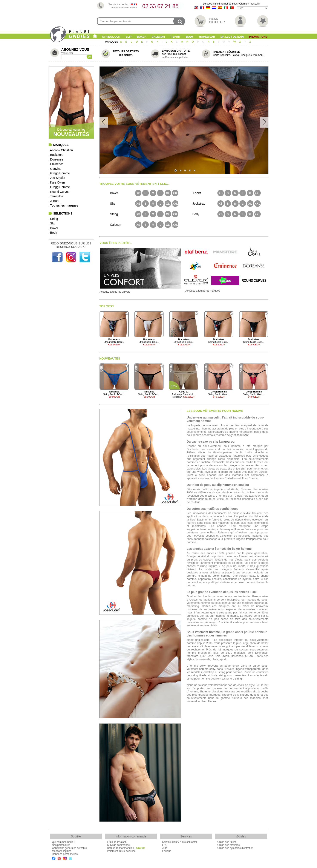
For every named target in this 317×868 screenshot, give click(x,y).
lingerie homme (201, 425)
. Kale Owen (57, 182)
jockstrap (208, 672)
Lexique (167, 851)
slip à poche (261, 691)
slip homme (225, 485)
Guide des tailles (227, 842)
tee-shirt (241, 469)
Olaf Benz (207, 656)
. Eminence (56, 164)
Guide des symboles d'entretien (235, 848)
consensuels (202, 659)
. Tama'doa (56, 196)
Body (190, 37)
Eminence (261, 653)
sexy (230, 435)
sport (223, 659)
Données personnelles (65, 854)
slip (230, 469)
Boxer (142, 37)
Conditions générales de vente (69, 848)
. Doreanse (56, 159)
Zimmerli (192, 701)
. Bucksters (56, 155)
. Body (53, 233)
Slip (129, 37)
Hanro (212, 701)
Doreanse (237, 656)
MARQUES (112, 42)
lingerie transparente (248, 669)
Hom (237, 529)
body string (219, 675)
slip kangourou (224, 442)
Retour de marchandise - (126, 848)
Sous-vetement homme (203, 632)
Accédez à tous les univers (115, 292)
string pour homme (230, 672)
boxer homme (242, 549)
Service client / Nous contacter (180, 842)
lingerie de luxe (250, 695)
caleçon (208, 560)
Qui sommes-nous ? (64, 842)
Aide (165, 848)
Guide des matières (228, 845)
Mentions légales (62, 851)
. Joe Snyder (57, 178)
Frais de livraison (117, 842)
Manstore (193, 656)
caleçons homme (239, 465)
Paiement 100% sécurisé (121, 851)
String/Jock (111, 37)
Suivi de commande (118, 845)
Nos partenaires (61, 845)
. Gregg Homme (59, 173)
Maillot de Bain (232, 37)
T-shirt (175, 37)
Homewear (207, 37)
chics (215, 659)
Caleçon (158, 37)
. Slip (52, 223)
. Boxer (53, 228)
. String (53, 219)
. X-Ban (54, 201)
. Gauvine (55, 169)
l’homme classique (212, 691)
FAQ (165, 845)
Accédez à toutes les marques (203, 291)
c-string (237, 679)
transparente (254, 539)
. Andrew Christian (61, 150)
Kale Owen (222, 656)
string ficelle (199, 675)
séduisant (243, 435)
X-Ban (249, 656)
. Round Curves (59, 192)
